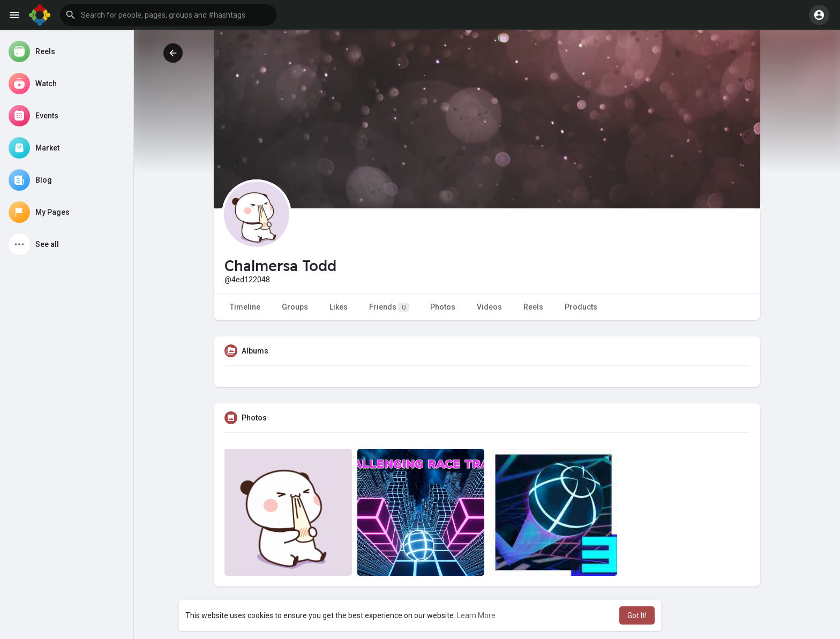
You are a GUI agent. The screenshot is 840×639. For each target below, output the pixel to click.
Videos (489, 307)
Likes (339, 307)
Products (581, 307)
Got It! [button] (637, 615)
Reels (533, 307)
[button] (168, 15)
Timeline (245, 307)
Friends (389, 307)
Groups (295, 307)
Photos (443, 307)
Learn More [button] (476, 615)
